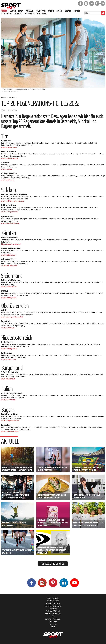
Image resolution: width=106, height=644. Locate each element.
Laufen (13, 11)
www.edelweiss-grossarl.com (13, 201)
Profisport (41, 11)
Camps (51, 11)
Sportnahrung (29, 14)
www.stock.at (7, 169)
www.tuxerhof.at (8, 180)
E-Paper (77, 11)
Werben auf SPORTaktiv (53, 611)
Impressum (53, 624)
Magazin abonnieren (53, 598)
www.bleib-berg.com (9, 266)
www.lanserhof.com (9, 147)
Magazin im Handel (53, 601)
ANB (53, 616)
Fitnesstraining (6, 14)
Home (4, 97)
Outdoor (29, 11)
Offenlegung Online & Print (53, 614)
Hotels (59, 11)
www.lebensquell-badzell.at (12, 317)
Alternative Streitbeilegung (53, 619)
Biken (21, 11)
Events (68, 11)
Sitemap (53, 627)
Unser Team (53, 622)
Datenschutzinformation (53, 603)
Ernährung (18, 14)
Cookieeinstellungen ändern (53, 606)
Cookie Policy (53, 609)
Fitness (4, 11)
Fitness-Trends (42, 14)
